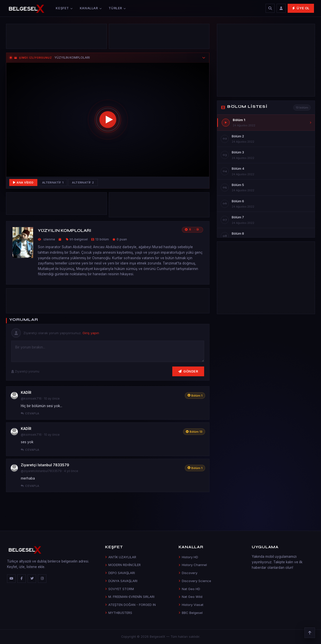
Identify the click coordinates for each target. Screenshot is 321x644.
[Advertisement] (56, 38)
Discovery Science (195, 581)
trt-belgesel (79, 239)
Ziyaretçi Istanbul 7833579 (45, 465)
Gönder (188, 371)
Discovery (188, 573)
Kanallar (91, 8)
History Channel (193, 565)
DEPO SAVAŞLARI (120, 573)
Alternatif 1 (53, 182)
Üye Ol (301, 8)
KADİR (26, 392)
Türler (117, 8)
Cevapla (30, 413)
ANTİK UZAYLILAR (121, 557)
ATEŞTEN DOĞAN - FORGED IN (130, 605)
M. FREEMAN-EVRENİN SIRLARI (130, 597)
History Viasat (191, 605)
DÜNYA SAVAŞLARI (121, 581)
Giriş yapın (91, 333)
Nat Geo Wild (190, 597)
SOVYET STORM (119, 589)
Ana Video (23, 182)
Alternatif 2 (83, 182)
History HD (188, 557)
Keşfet (64, 8)
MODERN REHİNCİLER (123, 565)
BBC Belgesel (191, 613)
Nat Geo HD (189, 589)
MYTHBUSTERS (119, 613)
